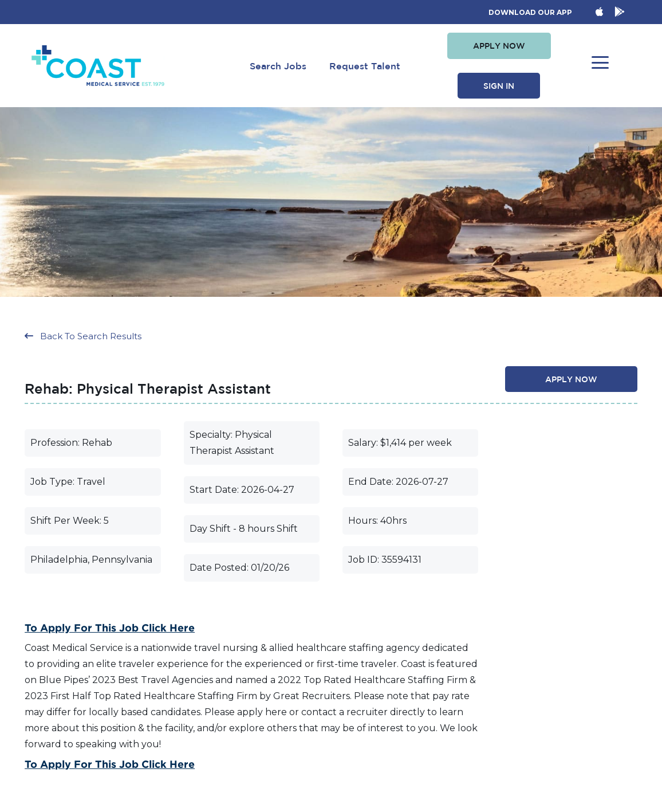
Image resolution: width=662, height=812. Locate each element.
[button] (499, 46)
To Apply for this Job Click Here (110, 627)
